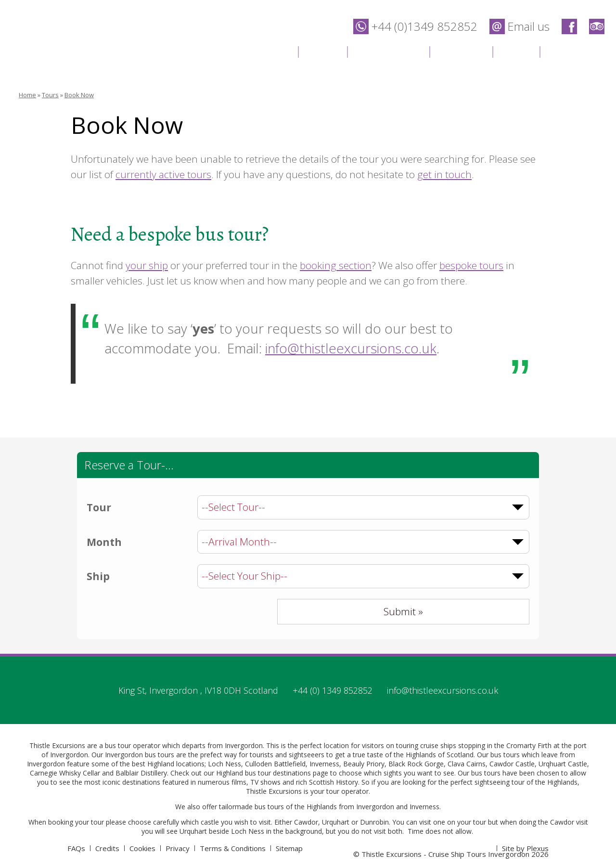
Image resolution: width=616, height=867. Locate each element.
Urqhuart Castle (563, 764)
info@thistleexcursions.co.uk (351, 348)
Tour (99, 507)
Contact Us (577, 51)
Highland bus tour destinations (263, 773)
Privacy (178, 848)
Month (104, 542)
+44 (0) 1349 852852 (333, 690)
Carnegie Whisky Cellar (65, 773)
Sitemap (289, 848)
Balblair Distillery (141, 773)
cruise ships (438, 745)
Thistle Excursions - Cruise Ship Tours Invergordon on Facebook (569, 26)
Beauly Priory (364, 764)
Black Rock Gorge (416, 764)
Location (461, 51)
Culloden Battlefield (275, 764)
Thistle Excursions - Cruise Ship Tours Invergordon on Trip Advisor (597, 26)
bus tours (269, 807)
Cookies (142, 848)
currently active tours (163, 174)
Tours (322, 51)
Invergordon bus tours (140, 755)
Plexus (538, 848)
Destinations (388, 51)
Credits (107, 848)
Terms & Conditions (233, 848)
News (516, 51)
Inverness (324, 764)
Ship (98, 576)
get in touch (444, 174)
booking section (336, 265)
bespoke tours (471, 265)
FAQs (76, 848)
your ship (147, 265)
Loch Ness (225, 764)
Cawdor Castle (512, 764)
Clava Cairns (467, 764)
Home (273, 51)
